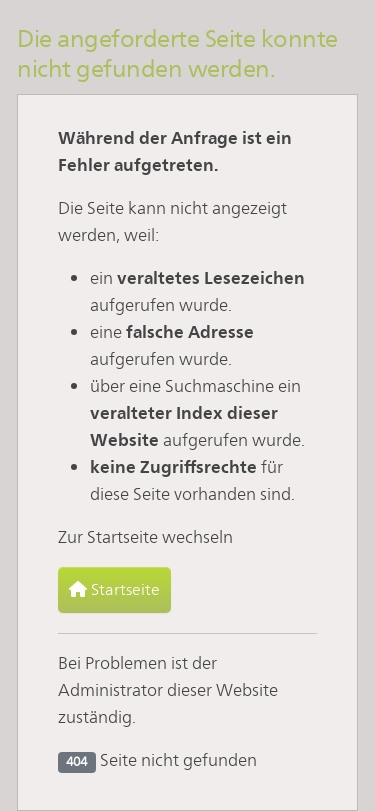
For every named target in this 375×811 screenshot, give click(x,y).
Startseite (114, 590)
